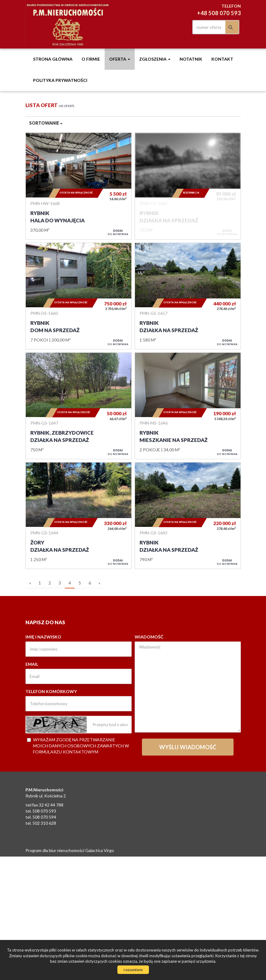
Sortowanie (46, 123)
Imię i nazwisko (43, 637)
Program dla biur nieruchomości (55, 850)
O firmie (91, 59)
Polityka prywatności (60, 80)
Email (32, 664)
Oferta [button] (120, 59)
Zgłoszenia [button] (155, 59)
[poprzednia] (30, 583)
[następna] (99, 583)
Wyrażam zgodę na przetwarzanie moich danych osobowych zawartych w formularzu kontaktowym (78, 746)
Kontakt (222, 59)
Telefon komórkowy (51, 691)
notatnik (191, 59)
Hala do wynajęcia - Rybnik (79, 186)
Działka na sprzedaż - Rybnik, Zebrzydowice (79, 406)
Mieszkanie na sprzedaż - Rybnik (188, 406)
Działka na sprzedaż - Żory (79, 516)
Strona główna (53, 59)
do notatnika (118, 232)
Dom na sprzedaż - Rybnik (79, 296)
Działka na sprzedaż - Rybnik (188, 186)
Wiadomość (149, 637)
